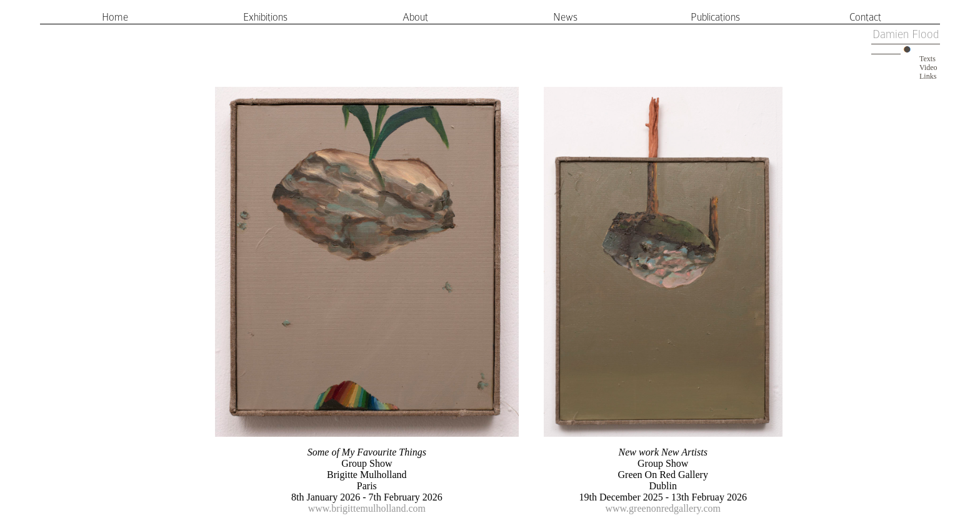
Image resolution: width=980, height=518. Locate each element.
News (565, 17)
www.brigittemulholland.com (367, 508)
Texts (927, 59)
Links (928, 76)
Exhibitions (265, 17)
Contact (865, 17)
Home (115, 17)
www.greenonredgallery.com (663, 508)
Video (928, 67)
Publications (715, 17)
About (415, 17)
